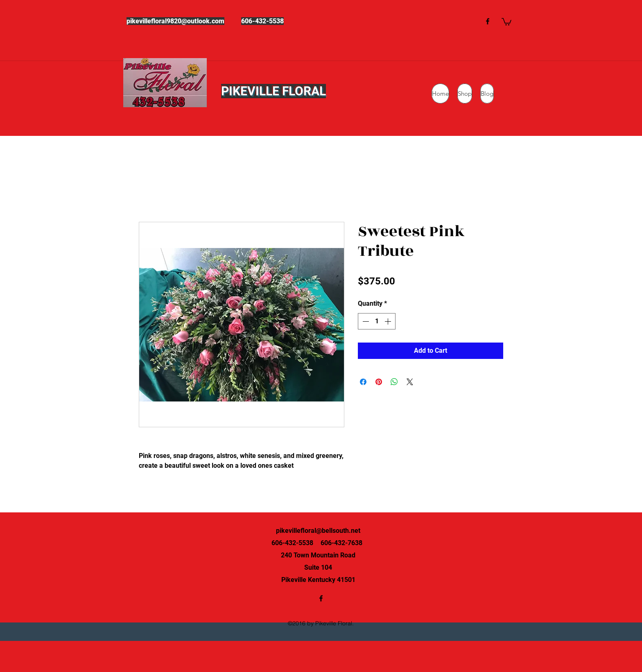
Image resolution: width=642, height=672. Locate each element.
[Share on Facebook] (363, 382)
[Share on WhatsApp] (394, 382)
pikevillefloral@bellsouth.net (318, 531)
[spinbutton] (377, 321)
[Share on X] (410, 382)
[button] (506, 21)
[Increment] (389, 321)
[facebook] (488, 21)
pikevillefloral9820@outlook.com (175, 21)
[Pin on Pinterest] (379, 382)
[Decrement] (365, 321)
